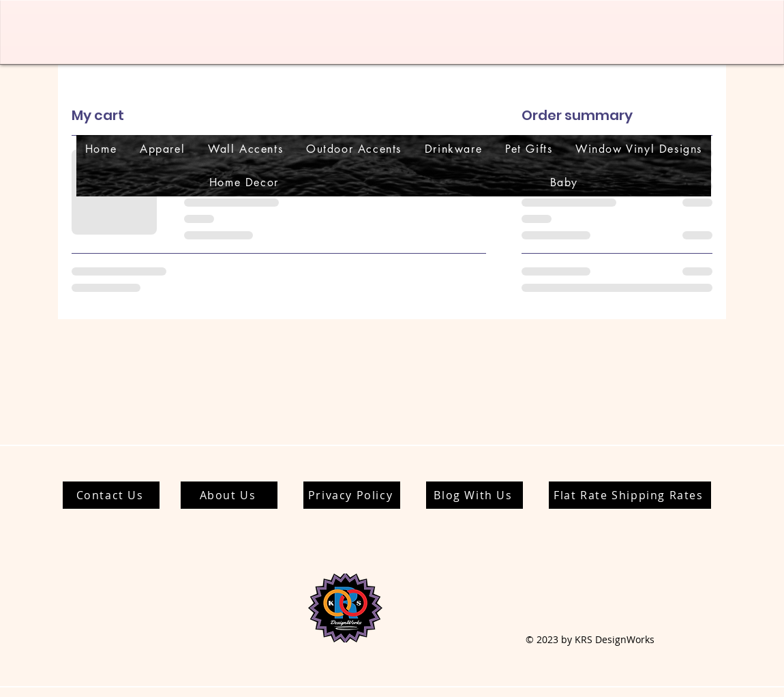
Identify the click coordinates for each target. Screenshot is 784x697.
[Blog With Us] (474, 495)
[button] (162, 149)
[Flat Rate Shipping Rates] (630, 495)
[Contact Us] (111, 495)
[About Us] (229, 495)
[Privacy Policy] (352, 495)
